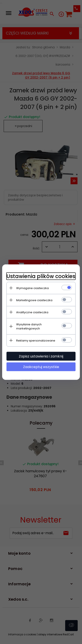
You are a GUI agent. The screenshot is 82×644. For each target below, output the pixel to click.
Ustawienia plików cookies (41, 276)
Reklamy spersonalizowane (36, 340)
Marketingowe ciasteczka (34, 300)
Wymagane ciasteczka (32, 288)
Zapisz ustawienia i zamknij (41, 356)
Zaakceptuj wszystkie (41, 367)
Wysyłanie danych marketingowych (29, 326)
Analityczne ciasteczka (32, 312)
